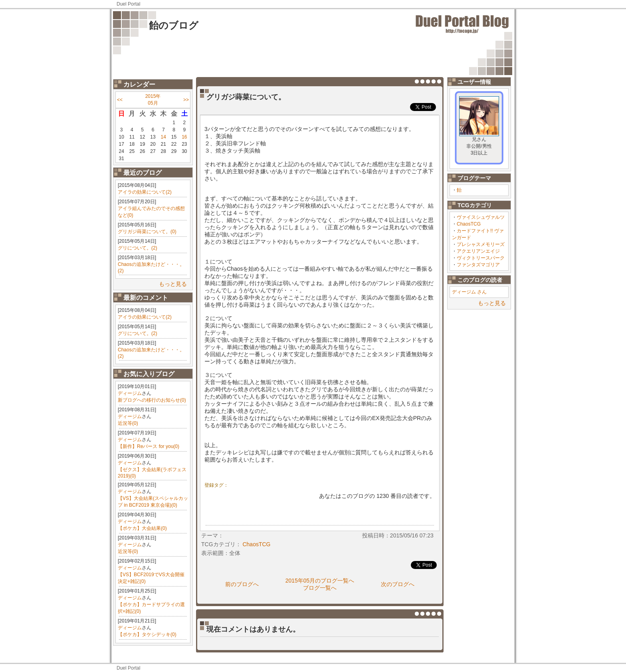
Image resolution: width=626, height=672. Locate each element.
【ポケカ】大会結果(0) (142, 528)
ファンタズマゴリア (478, 265)
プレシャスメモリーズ (481, 244)
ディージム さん (469, 292)
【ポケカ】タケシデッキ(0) (147, 634)
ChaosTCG (469, 224)
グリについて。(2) (138, 248)
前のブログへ (242, 584)
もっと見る (173, 284)
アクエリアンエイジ (478, 251)
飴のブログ (174, 25)
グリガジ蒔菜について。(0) (147, 232)
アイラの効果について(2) (145, 192)
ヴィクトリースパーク (481, 258)
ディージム (130, 393)
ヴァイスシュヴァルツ (481, 217)
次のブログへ (398, 584)
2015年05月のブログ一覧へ (320, 581)
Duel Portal (128, 4)
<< (120, 100)
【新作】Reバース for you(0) (149, 446)
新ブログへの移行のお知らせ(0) (152, 400)
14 (163, 137)
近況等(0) (128, 423)
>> (186, 100)
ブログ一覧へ (320, 588)
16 (184, 137)
